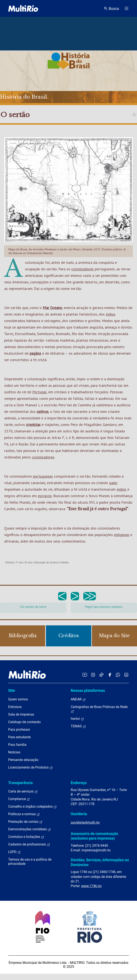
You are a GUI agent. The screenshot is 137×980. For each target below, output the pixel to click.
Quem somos (18, 699)
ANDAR (78, 699)
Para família (17, 745)
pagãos (35, 353)
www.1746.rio (91, 886)
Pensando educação (23, 760)
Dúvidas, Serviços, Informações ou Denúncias (100, 862)
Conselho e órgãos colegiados (33, 807)
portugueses (43, 476)
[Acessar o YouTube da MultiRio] (85, 675)
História (10, 563)
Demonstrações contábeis (30, 829)
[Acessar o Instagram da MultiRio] (93, 675)
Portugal (39, 392)
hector (77, 719)
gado (113, 483)
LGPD (14, 852)
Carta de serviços (23, 791)
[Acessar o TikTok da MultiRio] (101, 675)
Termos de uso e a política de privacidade (30, 862)
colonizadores (83, 269)
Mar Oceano (52, 308)
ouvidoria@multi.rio (85, 822)
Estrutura (15, 707)
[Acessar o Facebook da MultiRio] (110, 675)
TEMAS (78, 726)
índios (111, 314)
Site (12, 690)
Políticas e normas (24, 814)
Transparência (20, 783)
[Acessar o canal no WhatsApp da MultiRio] (118, 675)
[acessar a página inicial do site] (23, 8)
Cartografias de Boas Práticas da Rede (99, 709)
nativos (43, 411)
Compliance (19, 799)
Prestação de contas (25, 822)
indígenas (122, 535)
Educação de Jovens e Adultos (52, 563)
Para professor (19, 730)
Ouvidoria (79, 814)
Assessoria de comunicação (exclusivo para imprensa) (94, 836)
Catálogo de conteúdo (24, 722)
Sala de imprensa (21, 714)
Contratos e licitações (26, 837)
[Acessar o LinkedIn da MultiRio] (126, 675)
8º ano (29, 563)
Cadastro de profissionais (29, 844)
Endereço (79, 783)
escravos (45, 496)
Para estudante (19, 737)
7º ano (19, 563)
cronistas (33, 425)
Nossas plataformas (88, 690)
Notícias (14, 752)
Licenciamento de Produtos (31, 767)
